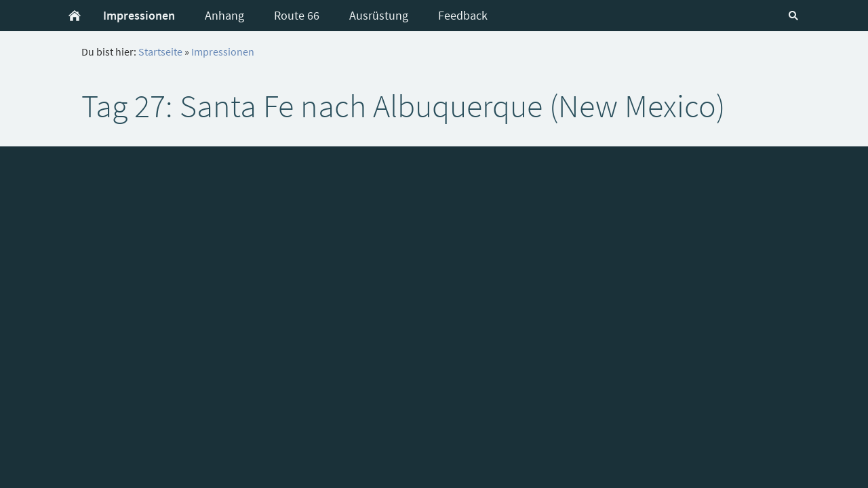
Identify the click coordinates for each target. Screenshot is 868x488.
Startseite (160, 52)
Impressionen (223, 52)
